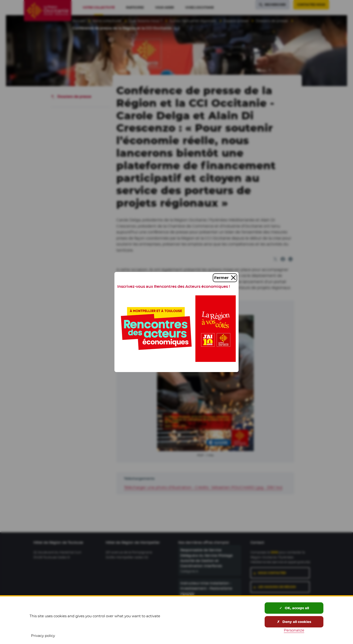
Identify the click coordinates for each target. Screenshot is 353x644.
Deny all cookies (294, 622)
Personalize (294, 630)
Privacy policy (43, 636)
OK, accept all (294, 608)
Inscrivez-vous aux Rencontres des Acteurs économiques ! (174, 286)
